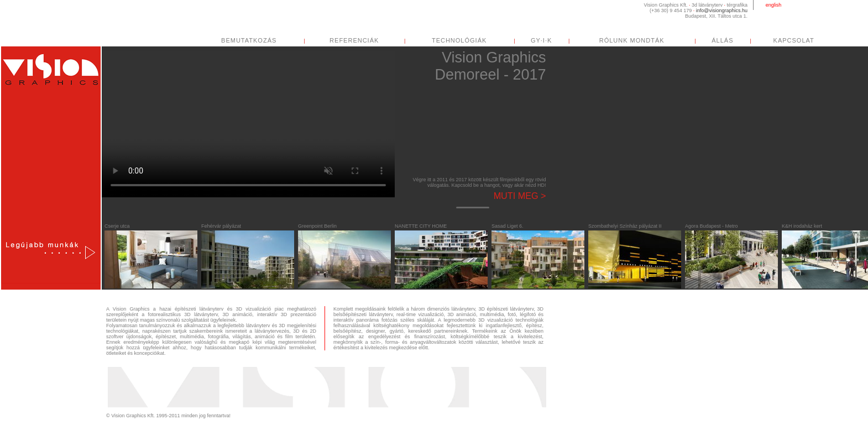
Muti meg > (520, 196)
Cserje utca (117, 226)
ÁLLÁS (733, 40)
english (774, 5)
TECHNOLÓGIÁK (470, 40)
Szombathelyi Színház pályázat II (625, 226)
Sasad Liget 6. (508, 226)
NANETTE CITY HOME (421, 226)
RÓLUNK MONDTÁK (642, 40)
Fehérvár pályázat (221, 226)
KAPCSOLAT (804, 40)
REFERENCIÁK (365, 40)
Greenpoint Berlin (317, 226)
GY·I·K (552, 40)
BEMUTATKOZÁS (260, 40)
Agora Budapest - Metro (712, 226)
